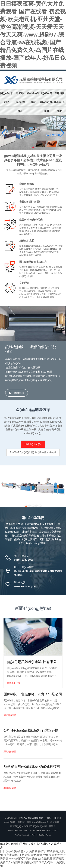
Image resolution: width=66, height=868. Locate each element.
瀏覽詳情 (19, 393)
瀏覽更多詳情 (14, 683)
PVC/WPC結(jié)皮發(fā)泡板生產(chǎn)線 (33, 452)
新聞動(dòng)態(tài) (20, 102)
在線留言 (59, 93)
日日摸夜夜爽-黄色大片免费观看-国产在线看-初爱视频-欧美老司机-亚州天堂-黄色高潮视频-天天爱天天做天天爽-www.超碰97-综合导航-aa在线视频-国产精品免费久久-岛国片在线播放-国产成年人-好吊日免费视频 (33, 35)
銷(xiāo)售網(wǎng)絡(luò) (46, 102)
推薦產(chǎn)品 (33, 444)
